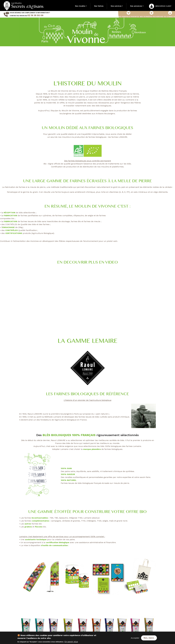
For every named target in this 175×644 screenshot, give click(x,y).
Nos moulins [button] (80, 6)
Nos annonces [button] (136, 6)
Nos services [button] (116, 6)
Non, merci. (149, 638)
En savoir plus (71, 642)
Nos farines (99, 6)
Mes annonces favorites (129, 14)
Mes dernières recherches (152, 14)
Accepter (135, 638)
